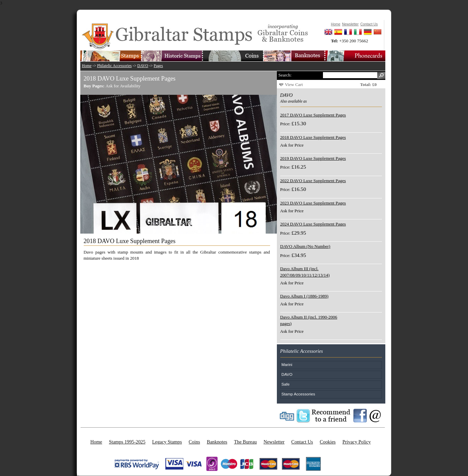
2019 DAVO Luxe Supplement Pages (313, 158)
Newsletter (274, 442)
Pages (158, 66)
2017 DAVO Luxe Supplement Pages (313, 115)
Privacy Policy (357, 442)
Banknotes (217, 442)
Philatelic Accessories (114, 66)
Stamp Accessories (298, 394)
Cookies (328, 442)
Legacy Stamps (167, 442)
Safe (286, 384)
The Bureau (246, 442)
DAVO (143, 66)
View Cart (294, 84)
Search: (285, 75)
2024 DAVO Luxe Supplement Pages (313, 224)
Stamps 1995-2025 (127, 442)
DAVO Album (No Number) (305, 246)
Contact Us (302, 442)
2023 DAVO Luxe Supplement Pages (313, 203)
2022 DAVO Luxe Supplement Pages (313, 181)
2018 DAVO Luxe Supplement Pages (313, 137)
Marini (287, 364)
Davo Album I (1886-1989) (304, 296)
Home (87, 66)
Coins (194, 442)
